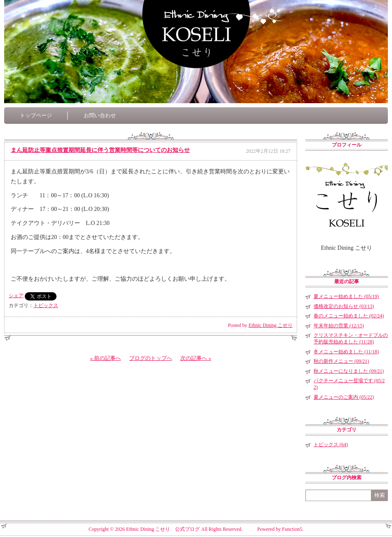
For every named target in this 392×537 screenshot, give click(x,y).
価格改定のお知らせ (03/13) (344, 306)
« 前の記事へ (105, 358)
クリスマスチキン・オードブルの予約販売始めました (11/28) (351, 338)
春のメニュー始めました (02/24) (349, 316)
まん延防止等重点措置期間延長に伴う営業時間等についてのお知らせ (100, 150)
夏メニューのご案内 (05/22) (344, 397)
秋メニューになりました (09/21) (349, 371)
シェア (16, 296)
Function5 (292, 529)
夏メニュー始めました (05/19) (346, 296)
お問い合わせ (100, 115)
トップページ (36, 115)
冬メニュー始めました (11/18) (346, 352)
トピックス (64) (331, 445)
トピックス (46, 305)
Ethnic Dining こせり (270, 325)
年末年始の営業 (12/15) (339, 326)
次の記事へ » (196, 358)
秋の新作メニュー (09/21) (341, 361)
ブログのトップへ (151, 358)
